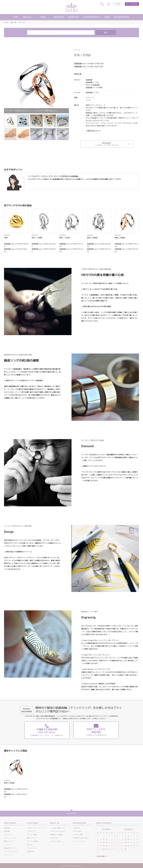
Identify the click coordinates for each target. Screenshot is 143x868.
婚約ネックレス (9, 841)
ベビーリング (8, 855)
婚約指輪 (7, 828)
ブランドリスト (32, 848)
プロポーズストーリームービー (37, 828)
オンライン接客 (32, 835)
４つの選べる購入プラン (58, 828)
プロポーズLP (31, 831)
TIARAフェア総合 (55, 841)
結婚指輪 (7, 831)
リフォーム (7, 845)
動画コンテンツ (32, 838)
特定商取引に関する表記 (80, 838)
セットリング (8, 835)
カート (108, 4)
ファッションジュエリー (12, 851)
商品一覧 (13, 22)
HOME (6, 22)
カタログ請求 (77, 831)
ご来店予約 (133, 4)
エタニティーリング (10, 838)
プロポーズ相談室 (33, 841)
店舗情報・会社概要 (56, 835)
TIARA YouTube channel (58, 831)
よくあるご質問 (78, 835)
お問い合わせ (54, 838)
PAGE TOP (72, 814)
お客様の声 (30, 851)
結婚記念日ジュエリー (11, 848)
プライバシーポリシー (80, 841)
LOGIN (118, 4)
